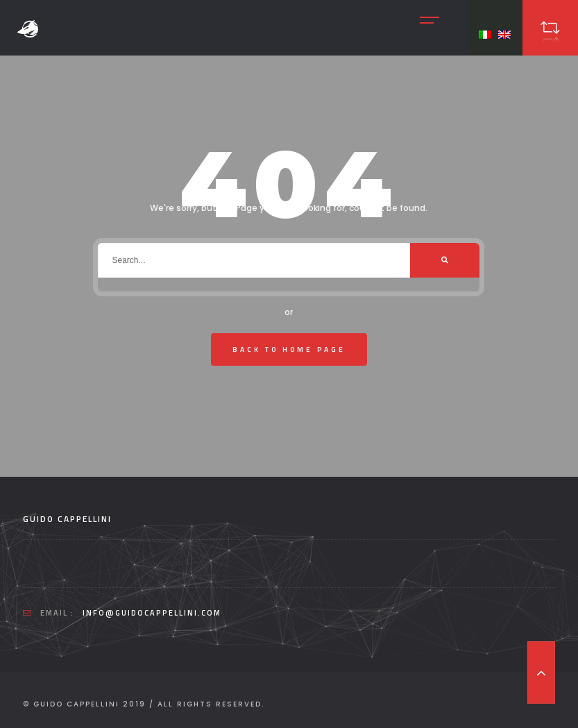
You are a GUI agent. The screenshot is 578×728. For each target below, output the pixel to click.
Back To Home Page (289, 349)
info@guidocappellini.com (152, 613)
